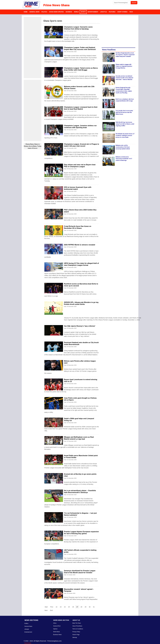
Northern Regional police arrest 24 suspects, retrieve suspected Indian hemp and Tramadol (125, 55)
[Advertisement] (33, 48)
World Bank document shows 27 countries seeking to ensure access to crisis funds (125, 136)
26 (73, 607)
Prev (52, 607)
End (51, 610)
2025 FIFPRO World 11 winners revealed (80, 245)
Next (46, 610)
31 (94, 607)
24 (65, 607)
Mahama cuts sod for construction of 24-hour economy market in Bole (123, 147)
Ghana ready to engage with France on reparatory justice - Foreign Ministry (124, 66)
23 (61, 607)
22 (57, 607)
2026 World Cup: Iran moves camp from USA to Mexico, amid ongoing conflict (125, 124)
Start (46, 607)
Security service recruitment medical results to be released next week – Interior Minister (124, 78)
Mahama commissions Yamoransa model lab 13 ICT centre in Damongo (124, 159)
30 (90, 607)
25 (69, 607)
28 (81, 607)
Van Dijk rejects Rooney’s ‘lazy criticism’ (80, 326)
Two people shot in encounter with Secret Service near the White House (124, 112)
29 (86, 607)
